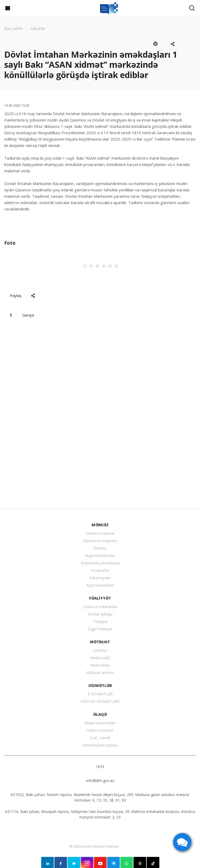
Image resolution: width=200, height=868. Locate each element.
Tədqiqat (100, 621)
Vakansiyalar (100, 578)
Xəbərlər (100, 650)
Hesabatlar (100, 570)
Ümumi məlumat (100, 533)
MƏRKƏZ (100, 525)
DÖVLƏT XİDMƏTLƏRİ (100, 701)
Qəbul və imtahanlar (100, 607)
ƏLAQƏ (100, 714)
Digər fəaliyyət (100, 629)
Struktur (100, 548)
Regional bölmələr (100, 556)
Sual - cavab (100, 738)
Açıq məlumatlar (100, 585)
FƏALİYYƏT (100, 598)
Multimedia (100, 665)
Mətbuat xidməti (100, 673)
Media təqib (100, 658)
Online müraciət (100, 730)
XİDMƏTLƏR (100, 685)
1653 (100, 766)
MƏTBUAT (100, 642)
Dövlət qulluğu (100, 614)
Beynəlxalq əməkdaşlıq (100, 563)
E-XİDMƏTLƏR (100, 694)
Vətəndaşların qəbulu (100, 745)
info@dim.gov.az (100, 781)
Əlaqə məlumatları (100, 723)
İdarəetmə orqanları (100, 541)
